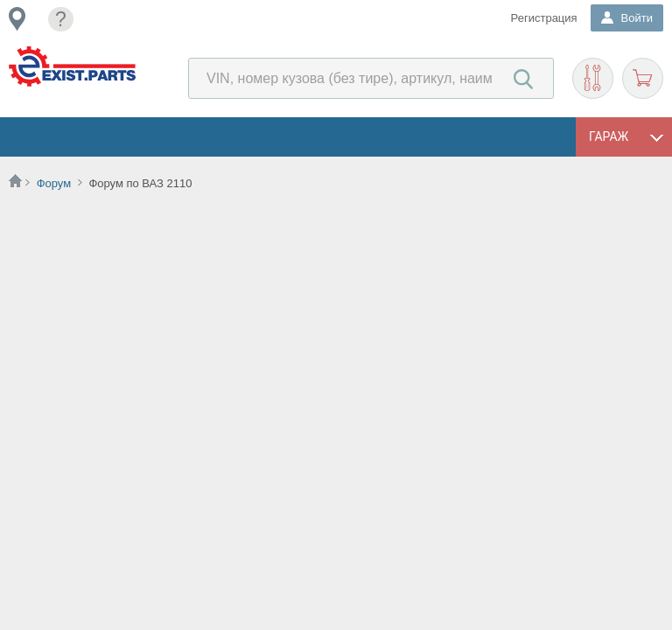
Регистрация (544, 18)
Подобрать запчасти (593, 78)
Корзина (643, 78)
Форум (54, 183)
